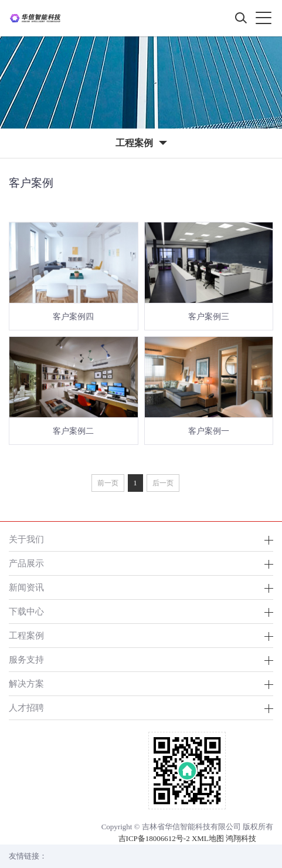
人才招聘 (26, 707)
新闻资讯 (26, 587)
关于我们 (26, 539)
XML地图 (208, 838)
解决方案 (26, 683)
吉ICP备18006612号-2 (154, 838)
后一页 (163, 483)
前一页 (108, 483)
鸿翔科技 (241, 838)
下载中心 (26, 611)
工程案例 (26, 635)
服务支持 (26, 659)
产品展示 (26, 563)
